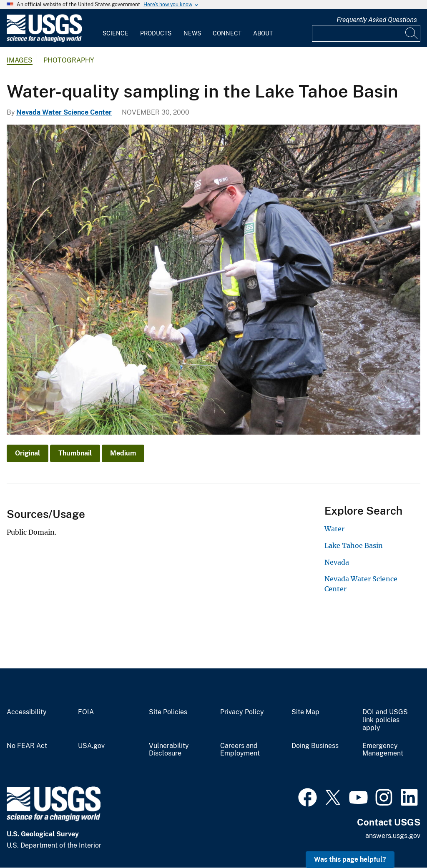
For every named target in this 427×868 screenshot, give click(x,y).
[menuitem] (116, 28)
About (263, 33)
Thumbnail (75, 453)
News (192, 33)
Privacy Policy (242, 712)
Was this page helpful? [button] (350, 859)
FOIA (86, 712)
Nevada (337, 562)
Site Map (305, 712)
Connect (227, 33)
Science (116, 33)
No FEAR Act (27, 746)
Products (156, 33)
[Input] (366, 33)
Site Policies (168, 712)
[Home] (44, 40)
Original (28, 453)
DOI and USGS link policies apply (385, 720)
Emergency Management (383, 750)
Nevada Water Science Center (64, 112)
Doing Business (315, 746)
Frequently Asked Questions (377, 20)
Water (334, 529)
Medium (123, 453)
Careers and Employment (240, 750)
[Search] (412, 33)
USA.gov (91, 746)
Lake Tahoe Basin (354, 545)
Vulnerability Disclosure (169, 750)
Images (20, 60)
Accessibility (27, 712)
